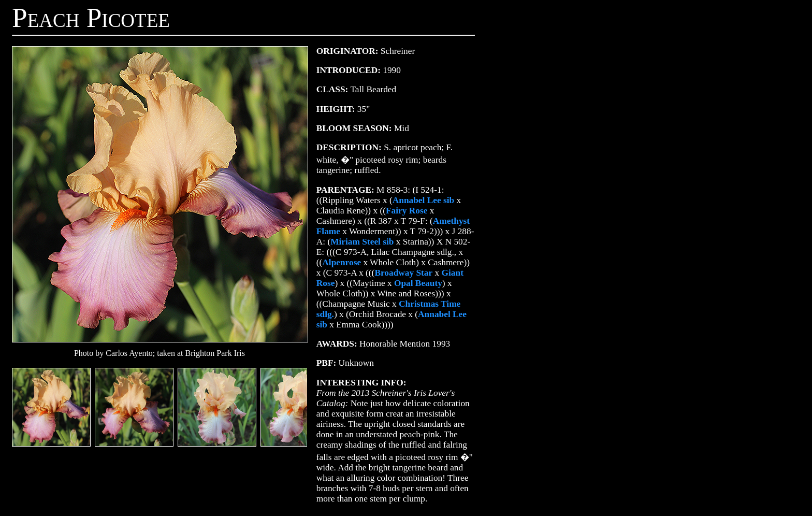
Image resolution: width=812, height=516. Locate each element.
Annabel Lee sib (423, 200)
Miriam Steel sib (362, 242)
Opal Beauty (418, 283)
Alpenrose (342, 262)
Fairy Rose (407, 211)
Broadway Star (403, 273)
